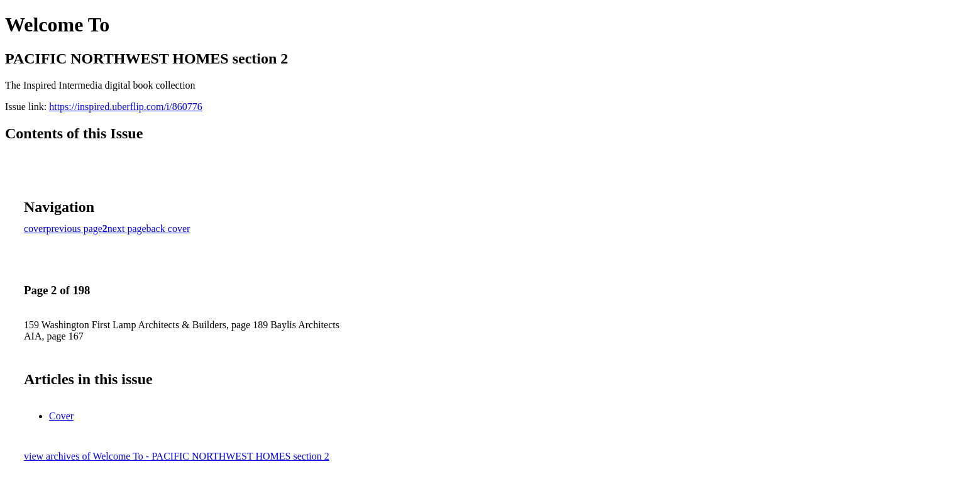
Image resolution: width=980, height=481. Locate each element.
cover (35, 229)
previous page (74, 229)
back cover (168, 229)
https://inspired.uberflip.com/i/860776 (126, 107)
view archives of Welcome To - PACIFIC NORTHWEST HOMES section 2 (177, 456)
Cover (61, 416)
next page (127, 229)
